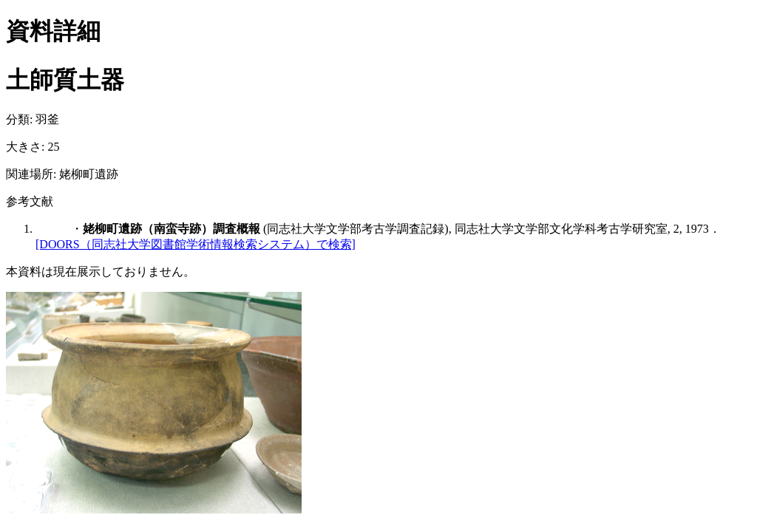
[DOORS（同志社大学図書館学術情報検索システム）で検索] (196, 244)
